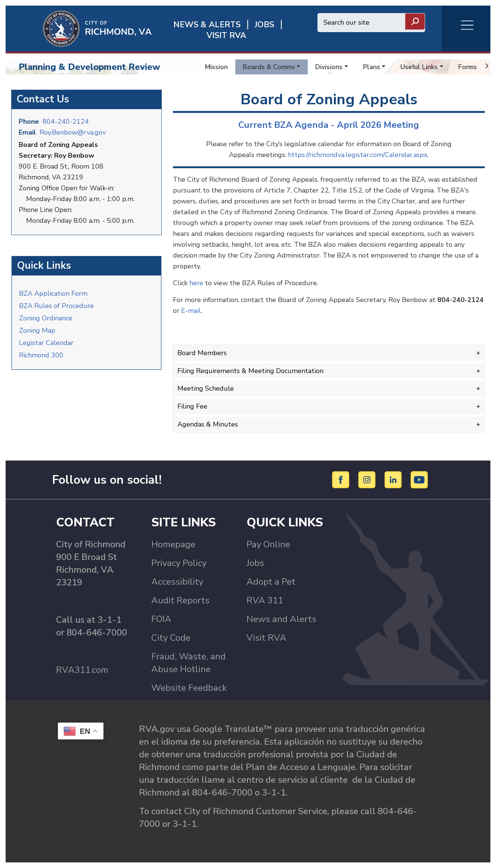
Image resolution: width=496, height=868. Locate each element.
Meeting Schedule (206, 388)
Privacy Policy (179, 563)
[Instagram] (368, 479)
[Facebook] (342, 479)
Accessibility (177, 582)
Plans (372, 67)
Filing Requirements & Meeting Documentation (250, 371)
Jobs (255, 563)
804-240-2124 (66, 121)
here (196, 283)
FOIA (161, 619)
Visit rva (226, 36)
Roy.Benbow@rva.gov (73, 132)
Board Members (202, 353)
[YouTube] (419, 479)
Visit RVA (266, 638)
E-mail (191, 311)
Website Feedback (189, 688)
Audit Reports (180, 600)
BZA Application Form (53, 293)
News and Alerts (281, 619)
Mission (216, 67)
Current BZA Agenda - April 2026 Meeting (329, 125)
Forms (468, 67)
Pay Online (268, 544)
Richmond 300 (41, 355)
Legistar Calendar (46, 343)
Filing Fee (192, 406)
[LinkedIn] (394, 479)
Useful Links (419, 67)
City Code (171, 638)
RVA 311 (265, 600)
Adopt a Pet (271, 582)
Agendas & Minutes (208, 424)
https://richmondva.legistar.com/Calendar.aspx (358, 155)
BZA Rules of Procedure (56, 306)
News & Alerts (207, 25)
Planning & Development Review (89, 67)
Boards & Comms (269, 67)
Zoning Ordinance (46, 318)
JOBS (264, 25)
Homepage (173, 544)
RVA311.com (82, 670)
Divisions (329, 67)
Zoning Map (37, 330)
